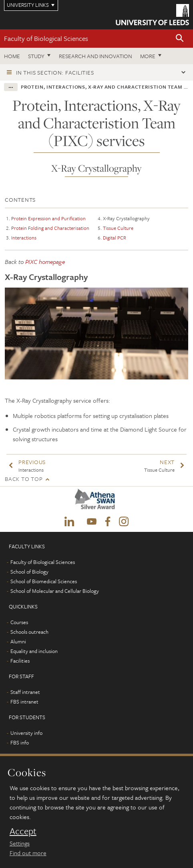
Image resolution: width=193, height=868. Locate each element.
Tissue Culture (118, 228)
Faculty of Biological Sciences (46, 38)
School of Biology (29, 572)
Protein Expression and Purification (48, 218)
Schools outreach (29, 632)
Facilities (20, 661)
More (148, 56)
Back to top (24, 479)
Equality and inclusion (34, 651)
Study (36, 56)
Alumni (18, 641)
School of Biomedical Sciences (44, 581)
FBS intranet (24, 702)
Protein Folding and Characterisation (50, 228)
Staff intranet (25, 692)
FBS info (20, 742)
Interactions (24, 237)
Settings (20, 843)
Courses (19, 622)
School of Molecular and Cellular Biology (55, 591)
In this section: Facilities (55, 72)
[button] (180, 39)
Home (12, 56)
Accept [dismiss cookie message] (23, 831)
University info (26, 733)
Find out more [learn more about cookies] (28, 853)
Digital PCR (115, 237)
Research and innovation (95, 56)
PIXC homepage (45, 262)
